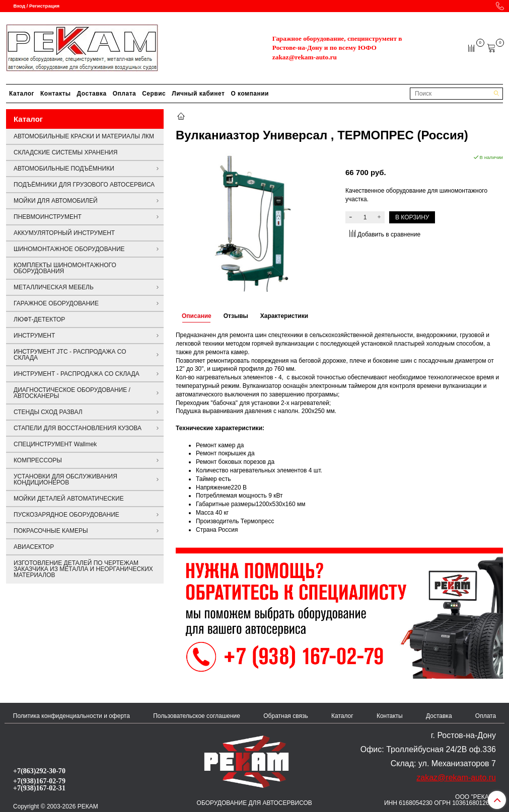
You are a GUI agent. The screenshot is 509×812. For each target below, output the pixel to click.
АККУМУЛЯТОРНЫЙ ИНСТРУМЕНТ (64, 233)
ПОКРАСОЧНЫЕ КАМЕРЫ (51, 531)
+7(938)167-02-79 (39, 781)
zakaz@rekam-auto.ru (305, 57)
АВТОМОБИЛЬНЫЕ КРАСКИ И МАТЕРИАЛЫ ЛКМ (84, 136)
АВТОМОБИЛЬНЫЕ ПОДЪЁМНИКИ (64, 169)
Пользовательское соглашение (197, 716)
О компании (250, 94)
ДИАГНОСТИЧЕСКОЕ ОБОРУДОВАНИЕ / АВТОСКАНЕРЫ (72, 393)
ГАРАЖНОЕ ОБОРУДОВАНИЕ (56, 303)
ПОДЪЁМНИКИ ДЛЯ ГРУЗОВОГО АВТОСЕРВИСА (84, 185)
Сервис (154, 94)
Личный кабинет (198, 94)
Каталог (22, 94)
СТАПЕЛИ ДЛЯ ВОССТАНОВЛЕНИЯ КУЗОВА (78, 428)
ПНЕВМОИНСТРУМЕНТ (48, 217)
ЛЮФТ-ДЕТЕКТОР (39, 319)
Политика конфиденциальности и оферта (71, 716)
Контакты (56, 94)
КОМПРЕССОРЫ (38, 460)
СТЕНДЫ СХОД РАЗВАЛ (48, 412)
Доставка (92, 94)
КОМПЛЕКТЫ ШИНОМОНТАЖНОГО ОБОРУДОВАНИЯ (65, 268)
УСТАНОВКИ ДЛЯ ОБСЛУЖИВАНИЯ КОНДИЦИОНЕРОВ (65, 479)
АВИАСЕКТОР (34, 547)
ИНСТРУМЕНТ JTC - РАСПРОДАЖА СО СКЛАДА (70, 355)
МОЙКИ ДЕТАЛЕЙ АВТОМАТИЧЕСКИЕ (69, 499)
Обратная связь (285, 716)
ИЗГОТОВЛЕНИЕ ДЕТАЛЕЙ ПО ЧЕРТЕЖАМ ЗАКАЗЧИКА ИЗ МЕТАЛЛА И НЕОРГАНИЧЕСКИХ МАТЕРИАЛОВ (83, 569)
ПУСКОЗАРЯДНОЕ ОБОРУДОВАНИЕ (66, 515)
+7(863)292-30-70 (39, 771)
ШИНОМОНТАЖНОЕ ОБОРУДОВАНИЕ (69, 249)
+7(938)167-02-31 (39, 788)
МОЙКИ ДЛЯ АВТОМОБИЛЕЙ (56, 201)
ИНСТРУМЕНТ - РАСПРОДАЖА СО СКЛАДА (77, 374)
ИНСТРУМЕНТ (34, 336)
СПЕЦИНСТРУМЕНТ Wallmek (55, 444)
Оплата (124, 94)
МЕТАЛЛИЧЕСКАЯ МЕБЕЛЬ (54, 287)
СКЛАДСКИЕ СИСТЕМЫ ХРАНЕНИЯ (65, 152)
